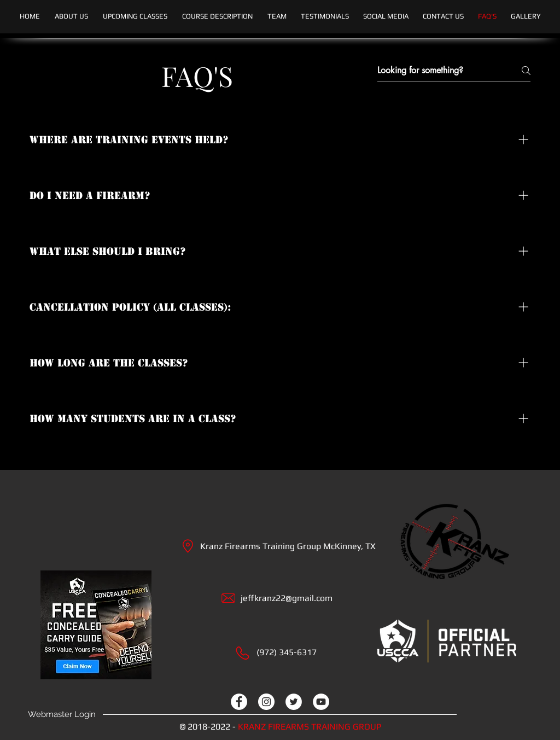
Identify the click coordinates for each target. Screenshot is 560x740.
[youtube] (321, 702)
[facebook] (239, 702)
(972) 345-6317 (287, 652)
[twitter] (294, 702)
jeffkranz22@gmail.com (287, 598)
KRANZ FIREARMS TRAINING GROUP (310, 727)
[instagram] (266, 702)
